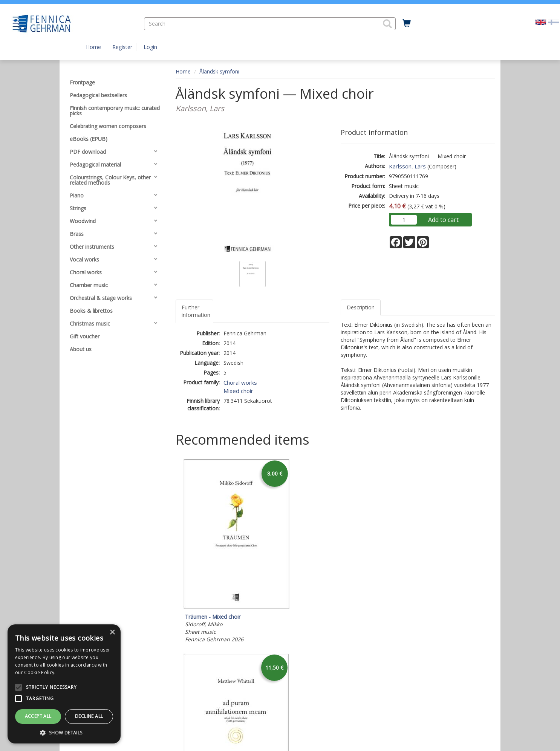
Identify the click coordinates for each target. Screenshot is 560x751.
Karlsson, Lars (407, 166)
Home (93, 47)
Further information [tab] (196, 311)
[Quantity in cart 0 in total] (407, 23)
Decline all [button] (89, 716)
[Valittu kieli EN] (541, 22)
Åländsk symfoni (219, 71)
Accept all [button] (38, 716)
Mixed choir (238, 391)
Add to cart (443, 220)
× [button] (112, 632)
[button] (387, 24)
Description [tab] (361, 307)
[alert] (64, 684)
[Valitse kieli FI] (554, 22)
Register (122, 47)
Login (150, 47)
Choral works (240, 382)
